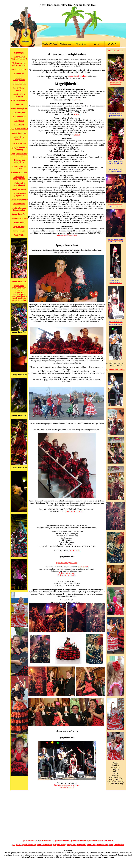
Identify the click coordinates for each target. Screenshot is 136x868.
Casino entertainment (19, 200)
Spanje (14, 108)
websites (77, 100)
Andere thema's (19, 204)
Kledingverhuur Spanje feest (19, 161)
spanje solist (81, 845)
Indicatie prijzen (19, 84)
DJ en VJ (19, 104)
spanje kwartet (19, 294)
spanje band (19, 286)
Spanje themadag (19, 189)
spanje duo (19, 290)
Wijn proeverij (19, 227)
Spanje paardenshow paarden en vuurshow (19, 155)
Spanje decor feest (19, 133)
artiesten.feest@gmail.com (78, 76)
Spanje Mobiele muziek (19, 89)
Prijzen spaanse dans (67, 573)
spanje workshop (19, 298)
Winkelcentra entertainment (19, 184)
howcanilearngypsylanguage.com (67, 785)
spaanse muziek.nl (116, 82)
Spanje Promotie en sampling (19, 149)
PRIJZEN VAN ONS (116, 51)
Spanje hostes (19, 222)
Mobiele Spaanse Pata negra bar (19, 209)
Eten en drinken (19, 116)
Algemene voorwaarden (116, 370)
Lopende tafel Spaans (19, 218)
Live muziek (19, 73)
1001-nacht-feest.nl (67, 787)
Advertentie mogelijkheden (19, 178)
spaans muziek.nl (116, 84)
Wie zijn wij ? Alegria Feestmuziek (19, 58)
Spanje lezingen (19, 231)
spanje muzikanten (19, 296)
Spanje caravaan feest (19, 129)
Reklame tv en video (19, 173)
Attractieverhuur (19, 143)
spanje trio (19, 292)
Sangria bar (19, 121)
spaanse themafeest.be (95, 841)
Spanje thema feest (19, 214)
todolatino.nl (109, 841)
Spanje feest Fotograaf (19, 138)
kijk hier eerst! (83, 567)
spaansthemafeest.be (62, 841)
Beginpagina (19, 53)
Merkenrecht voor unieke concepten (19, 64)
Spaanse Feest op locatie (19, 167)
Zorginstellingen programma (19, 194)
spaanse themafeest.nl (78, 841)
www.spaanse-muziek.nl (74, 511)
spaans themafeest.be (30, 841)
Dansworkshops (19, 113)
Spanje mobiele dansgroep (19, 95)
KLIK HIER (75, 550)
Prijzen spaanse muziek (67, 575)
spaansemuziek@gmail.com (67, 563)
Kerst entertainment (19, 100)
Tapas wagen (19, 125)
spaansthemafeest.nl (46, 841)
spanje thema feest (19, 300)
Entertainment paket (19, 69)
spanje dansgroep (19, 288)
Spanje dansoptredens (19, 79)
